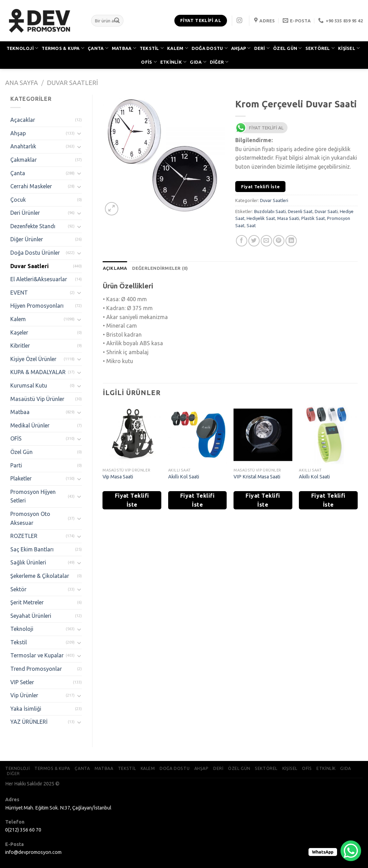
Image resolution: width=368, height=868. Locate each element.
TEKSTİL (152, 48)
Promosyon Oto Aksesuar (30, 518)
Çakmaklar (24, 160)
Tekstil (19, 642)
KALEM (178, 48)
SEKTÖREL (320, 48)
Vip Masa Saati (118, 477)
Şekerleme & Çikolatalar (40, 576)
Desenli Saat (300, 211)
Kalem (18, 319)
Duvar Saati (326, 211)
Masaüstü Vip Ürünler (37, 399)
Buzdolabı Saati (270, 211)
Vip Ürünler (24, 695)
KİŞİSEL (349, 48)
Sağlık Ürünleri (28, 562)
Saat (251, 225)
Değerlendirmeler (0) (160, 268)
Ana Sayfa (21, 83)
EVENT (19, 293)
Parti (16, 465)
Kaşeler (19, 332)
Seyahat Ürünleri (31, 616)
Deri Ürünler (25, 213)
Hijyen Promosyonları (37, 306)
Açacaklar (23, 120)
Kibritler (20, 346)
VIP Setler (22, 682)
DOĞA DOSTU (210, 48)
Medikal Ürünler (30, 425)
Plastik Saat (313, 218)
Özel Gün (21, 452)
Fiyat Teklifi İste (261, 187)
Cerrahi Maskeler (31, 186)
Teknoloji (22, 629)
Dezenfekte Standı (33, 226)
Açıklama (115, 268)
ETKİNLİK (174, 62)
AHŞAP (241, 48)
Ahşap (18, 133)
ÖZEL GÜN (288, 48)
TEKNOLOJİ (23, 48)
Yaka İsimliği (26, 709)
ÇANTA (98, 48)
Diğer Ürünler (27, 239)
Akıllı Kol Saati (184, 477)
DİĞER (219, 62)
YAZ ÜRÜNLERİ (29, 722)
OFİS (149, 62)
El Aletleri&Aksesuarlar (39, 279)
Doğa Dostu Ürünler (35, 253)
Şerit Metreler (27, 602)
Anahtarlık (23, 146)
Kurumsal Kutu (29, 385)
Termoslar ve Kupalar (37, 655)
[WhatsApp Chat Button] (351, 851)
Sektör (18, 589)
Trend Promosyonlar (36, 669)
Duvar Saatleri (72, 83)
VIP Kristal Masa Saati (257, 477)
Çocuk (18, 200)
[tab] (115, 268)
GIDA (198, 62)
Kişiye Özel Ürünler (33, 359)
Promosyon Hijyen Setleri (33, 496)
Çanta (18, 173)
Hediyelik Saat (261, 218)
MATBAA (124, 48)
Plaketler (21, 478)
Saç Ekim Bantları (32, 549)
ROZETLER (24, 536)
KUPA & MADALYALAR (38, 372)
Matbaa (20, 412)
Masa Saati (288, 218)
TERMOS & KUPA (63, 48)
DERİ (262, 48)
